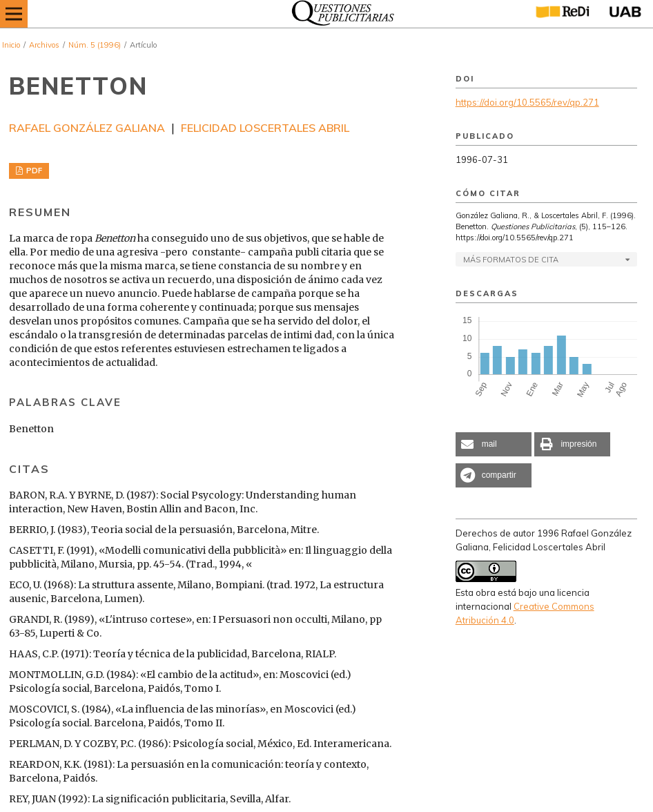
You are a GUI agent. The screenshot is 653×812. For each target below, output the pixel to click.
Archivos (44, 45)
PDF (33, 171)
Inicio (11, 45)
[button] (494, 444)
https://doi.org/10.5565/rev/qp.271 (527, 102)
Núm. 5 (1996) (95, 45)
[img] (339, 14)
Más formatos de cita (511, 260)
